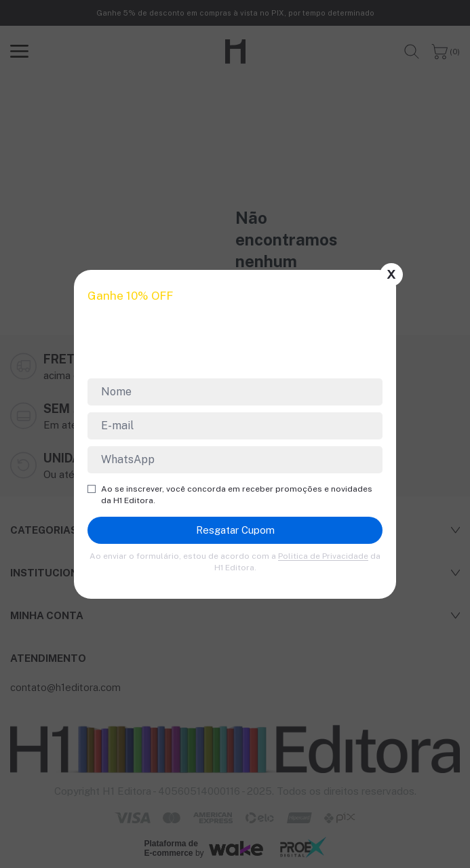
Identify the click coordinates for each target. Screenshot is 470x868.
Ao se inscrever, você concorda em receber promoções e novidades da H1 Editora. (230, 495)
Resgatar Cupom (235, 530)
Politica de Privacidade (323, 556)
